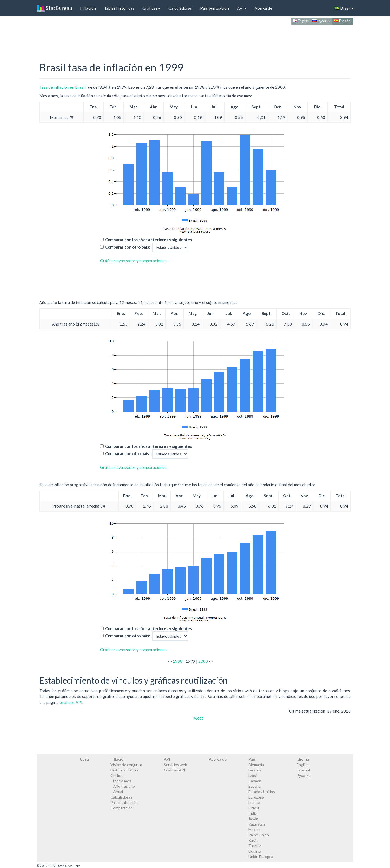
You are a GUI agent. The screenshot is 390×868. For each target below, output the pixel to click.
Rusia (253, 840)
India (253, 813)
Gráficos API (71, 702)
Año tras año (124, 786)
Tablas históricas (119, 8)
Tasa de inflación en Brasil (62, 87)
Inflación (88, 8)
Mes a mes (122, 781)
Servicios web (175, 765)
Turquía (255, 846)
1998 (178, 661)
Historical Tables (124, 770)
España (254, 786)
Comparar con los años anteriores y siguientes (149, 240)
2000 (203, 661)
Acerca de (263, 8)
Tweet (197, 718)
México (254, 829)
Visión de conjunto (126, 765)
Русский (321, 21)
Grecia (254, 808)
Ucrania (255, 851)
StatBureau (54, 8)
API (242, 8)
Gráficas (151, 8)
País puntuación (214, 8)
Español (343, 21)
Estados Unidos (262, 792)
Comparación (122, 808)
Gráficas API (175, 770)
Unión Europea (261, 857)
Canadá (255, 781)
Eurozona (256, 797)
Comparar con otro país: (128, 247)
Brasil (344, 8)
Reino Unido (259, 835)
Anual (118, 792)
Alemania (256, 765)
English (301, 21)
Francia (254, 802)
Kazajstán (257, 824)
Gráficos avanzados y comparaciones (133, 261)
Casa (84, 759)
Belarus (255, 770)
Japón (253, 819)
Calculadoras (180, 8)
